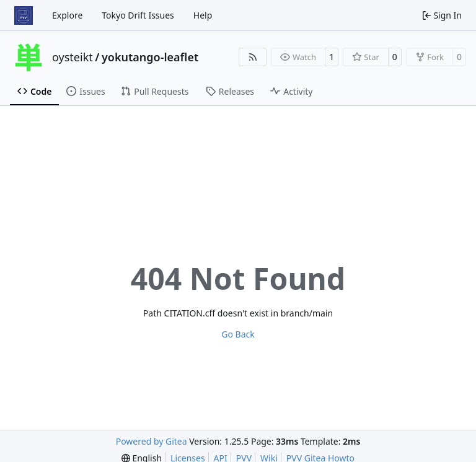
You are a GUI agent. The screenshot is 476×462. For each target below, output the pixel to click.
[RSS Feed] (253, 57)
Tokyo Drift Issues (138, 15)
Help (203, 15)
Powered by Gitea (152, 441)
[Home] (24, 15)
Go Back (238, 334)
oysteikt (73, 57)
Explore (67, 15)
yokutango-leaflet (150, 57)
